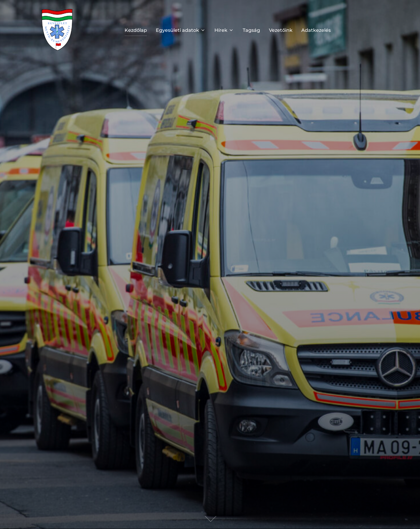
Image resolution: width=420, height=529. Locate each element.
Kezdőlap (136, 30)
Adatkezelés (316, 30)
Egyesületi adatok (181, 30)
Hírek (224, 30)
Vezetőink (281, 30)
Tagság (251, 30)
